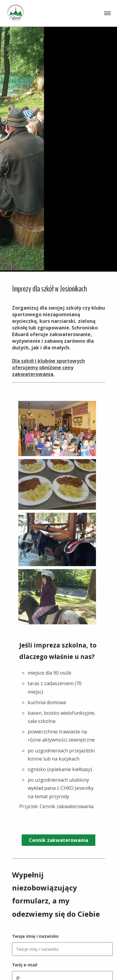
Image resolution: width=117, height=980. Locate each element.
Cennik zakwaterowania (58, 840)
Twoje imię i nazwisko (35, 936)
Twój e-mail (25, 965)
